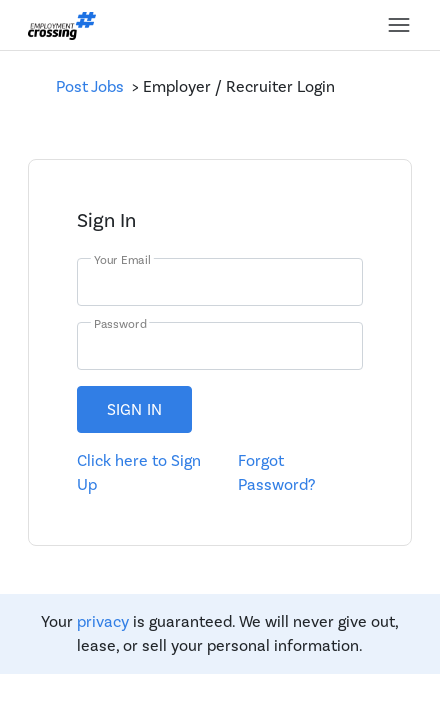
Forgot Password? (276, 473)
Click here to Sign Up (139, 473)
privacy (103, 622)
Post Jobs (94, 87)
